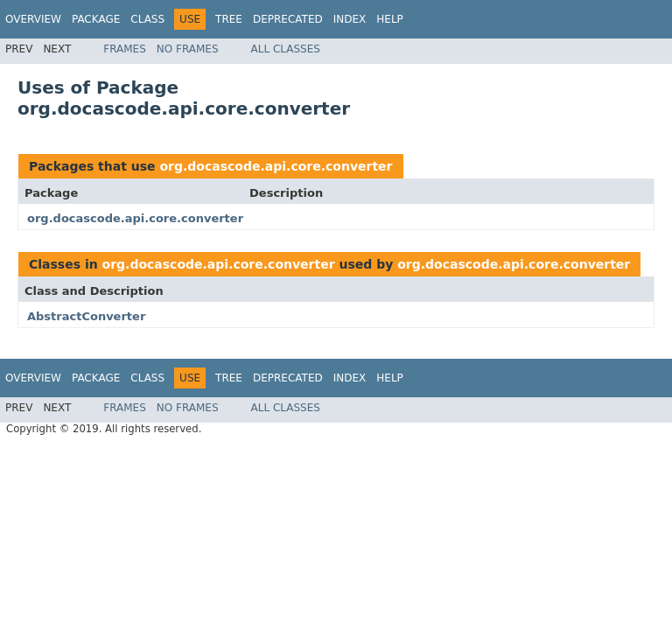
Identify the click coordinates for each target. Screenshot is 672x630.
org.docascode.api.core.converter (276, 166)
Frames (125, 49)
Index (350, 19)
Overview (33, 19)
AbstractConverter (86, 316)
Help (390, 19)
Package (96, 19)
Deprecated (288, 19)
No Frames (188, 49)
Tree (229, 19)
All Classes (286, 49)
